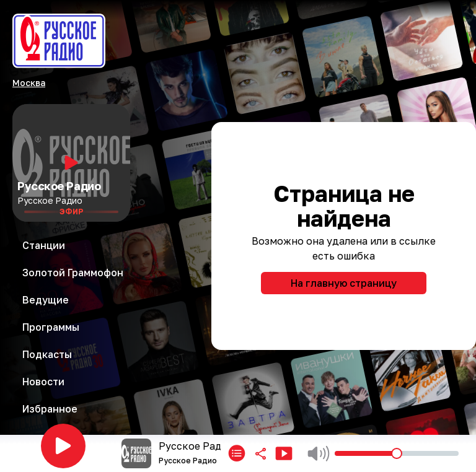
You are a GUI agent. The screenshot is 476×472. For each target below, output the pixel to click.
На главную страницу (344, 283)
